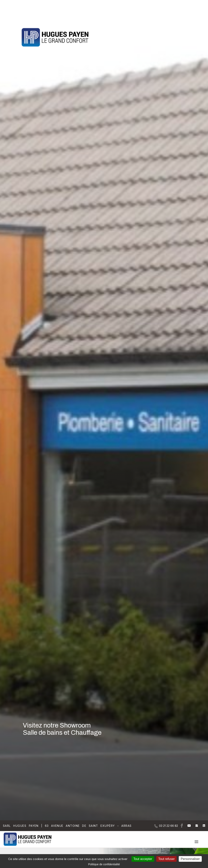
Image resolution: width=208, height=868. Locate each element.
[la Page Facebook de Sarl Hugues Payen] (180, 826)
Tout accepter (143, 859)
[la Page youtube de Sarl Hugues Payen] (187, 826)
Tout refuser (166, 859)
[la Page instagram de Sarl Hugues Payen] (194, 826)
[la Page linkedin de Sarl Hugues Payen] (201, 826)
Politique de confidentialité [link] (104, 864)
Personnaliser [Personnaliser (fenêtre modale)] (190, 859)
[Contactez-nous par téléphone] (168, 826)
